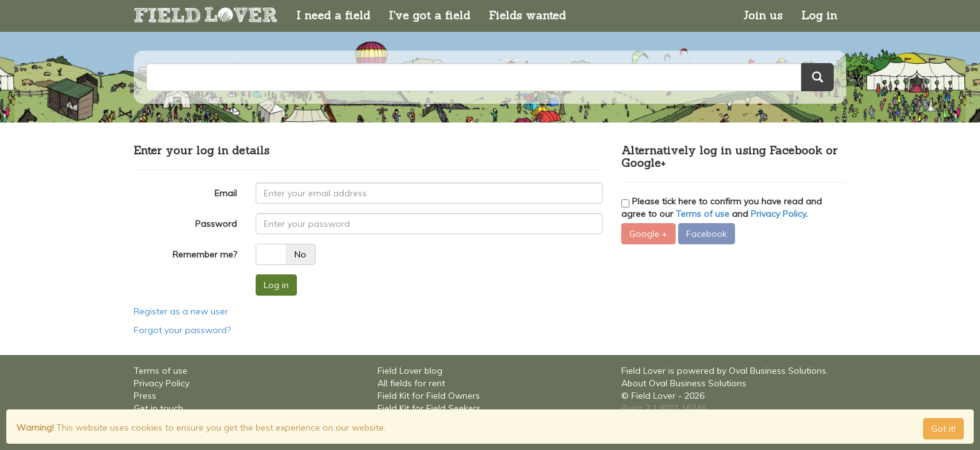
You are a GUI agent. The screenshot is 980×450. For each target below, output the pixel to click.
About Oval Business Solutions (684, 383)
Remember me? (205, 254)
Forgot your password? (182, 330)
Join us (763, 15)
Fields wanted (527, 15)
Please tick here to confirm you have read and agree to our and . (722, 207)
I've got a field (429, 15)
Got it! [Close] (943, 429)
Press (145, 396)
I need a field (333, 15)
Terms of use (702, 214)
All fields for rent (411, 383)
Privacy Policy (778, 214)
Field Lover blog (410, 371)
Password (216, 224)
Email (226, 193)
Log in (819, 15)
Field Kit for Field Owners (429, 396)
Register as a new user (181, 311)
